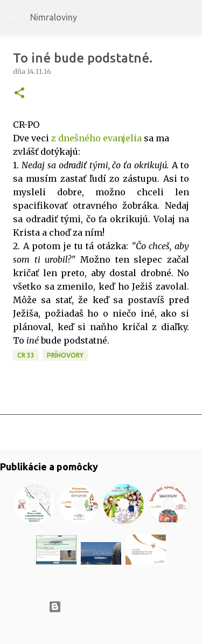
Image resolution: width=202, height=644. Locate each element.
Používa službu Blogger (101, 607)
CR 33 (26, 355)
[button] (19, 94)
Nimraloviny (54, 17)
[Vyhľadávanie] (187, 17)
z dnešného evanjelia (96, 138)
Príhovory (65, 355)
